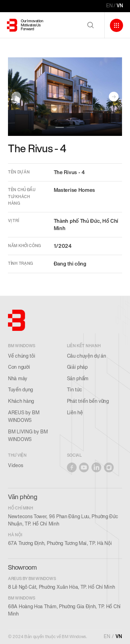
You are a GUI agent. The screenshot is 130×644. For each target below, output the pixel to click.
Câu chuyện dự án (86, 356)
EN (109, 6)
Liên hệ (75, 413)
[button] (60, 127)
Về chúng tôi (21, 356)
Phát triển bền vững (88, 401)
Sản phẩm (78, 379)
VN (120, 6)
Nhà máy (18, 379)
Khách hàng (21, 401)
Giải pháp (77, 367)
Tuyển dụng (20, 390)
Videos (15, 466)
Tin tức (75, 390)
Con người (19, 367)
